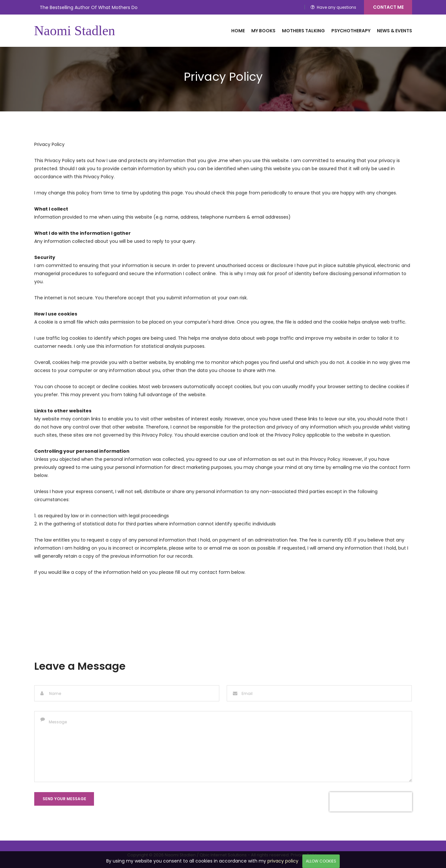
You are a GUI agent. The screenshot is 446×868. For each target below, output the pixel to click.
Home (238, 31)
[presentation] (371, 802)
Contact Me (388, 7)
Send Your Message (64, 799)
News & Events (394, 31)
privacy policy (283, 861)
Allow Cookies (321, 861)
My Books (263, 31)
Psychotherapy (351, 31)
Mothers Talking (303, 31)
